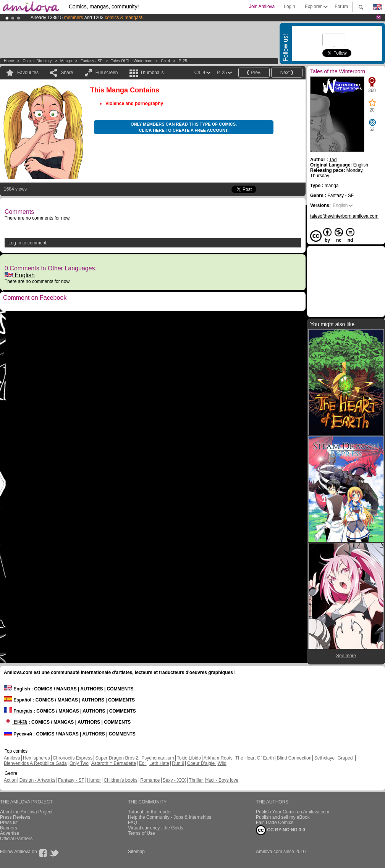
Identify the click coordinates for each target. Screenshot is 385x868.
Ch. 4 (165, 61)
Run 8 (178, 763)
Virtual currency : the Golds (156, 828)
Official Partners (16, 839)
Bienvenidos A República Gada (35, 763)
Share (67, 73)
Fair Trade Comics (275, 823)
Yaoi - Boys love (222, 780)
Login (289, 6)
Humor (94, 780)
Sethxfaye (324, 758)
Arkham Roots (218, 758)
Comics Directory (37, 61)
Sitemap (136, 852)
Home (9, 61)
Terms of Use (142, 833)
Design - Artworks (37, 780)
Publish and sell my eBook (283, 817)
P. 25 (183, 61)
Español (18, 700)
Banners (9, 828)
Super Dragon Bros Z (117, 758)
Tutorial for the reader (150, 812)
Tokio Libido (189, 758)
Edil (143, 763)
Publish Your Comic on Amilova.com (293, 812)
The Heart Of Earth (255, 758)
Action (10, 780)
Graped (345, 758)
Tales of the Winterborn (132, 61)
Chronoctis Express (73, 758)
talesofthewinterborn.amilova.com (344, 216)
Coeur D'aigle (202, 763)
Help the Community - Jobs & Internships (170, 817)
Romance (150, 780)
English (20, 275)
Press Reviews (15, 817)
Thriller (196, 780)
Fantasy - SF (91, 61)
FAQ (133, 823)
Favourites (28, 73)
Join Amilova (262, 6)
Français (18, 711)
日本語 (15, 722)
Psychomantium (158, 758)
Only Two (79, 763)
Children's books (120, 780)
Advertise (10, 833)
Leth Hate (159, 763)
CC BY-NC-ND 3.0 (281, 830)
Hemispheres (36, 758)
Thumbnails (152, 73)
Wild (222, 763)
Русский (18, 734)
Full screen (107, 73)
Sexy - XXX (174, 780)
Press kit (9, 823)
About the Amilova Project (26, 812)
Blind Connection (294, 758)
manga (66, 61)
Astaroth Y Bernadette (114, 763)
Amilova (12, 758)
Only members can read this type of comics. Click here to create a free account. (184, 127)
